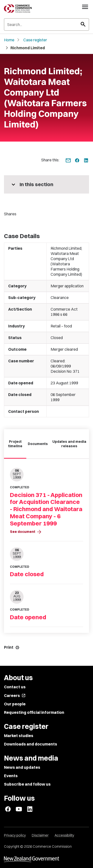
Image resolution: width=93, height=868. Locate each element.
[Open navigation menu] (85, 7)
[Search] (46, 25)
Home (9, 40)
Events (11, 776)
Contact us (15, 687)
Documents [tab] (38, 444)
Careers (15, 695)
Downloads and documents (31, 744)
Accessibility (64, 835)
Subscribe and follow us (27, 784)
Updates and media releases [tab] (69, 444)
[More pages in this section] (46, 184)
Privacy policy (15, 835)
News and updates (22, 767)
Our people (15, 704)
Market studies (19, 736)
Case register (35, 40)
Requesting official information (34, 712)
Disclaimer (40, 835)
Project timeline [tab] (15, 444)
